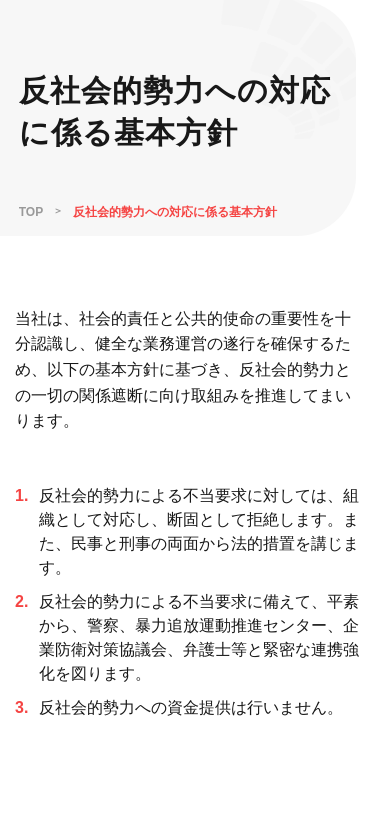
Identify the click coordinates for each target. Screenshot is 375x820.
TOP (31, 212)
